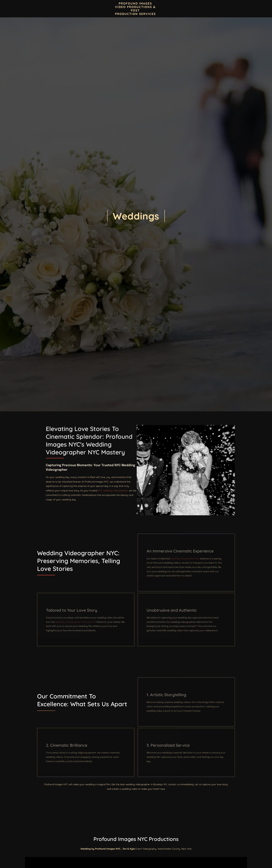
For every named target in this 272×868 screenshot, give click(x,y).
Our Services (220, 9)
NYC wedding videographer (214, 504)
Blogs (96, 9)
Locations (177, 9)
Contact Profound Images (70, 9)
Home (44, 9)
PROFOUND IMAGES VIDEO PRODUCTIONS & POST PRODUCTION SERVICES (135, 9)
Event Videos (197, 9)
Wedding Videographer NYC (174, 460)
